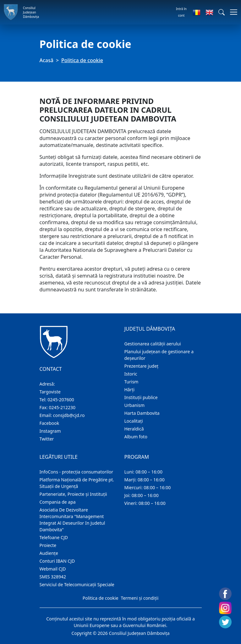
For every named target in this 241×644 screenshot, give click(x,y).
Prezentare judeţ (142, 366)
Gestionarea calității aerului (153, 344)
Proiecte (48, 545)
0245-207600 (61, 400)
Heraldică (134, 429)
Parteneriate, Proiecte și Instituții (73, 494)
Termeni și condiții (140, 598)
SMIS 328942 (53, 577)
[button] (222, 12)
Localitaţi (134, 421)
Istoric (131, 374)
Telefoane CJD (54, 537)
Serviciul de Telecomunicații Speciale (77, 584)
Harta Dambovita (142, 413)
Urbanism (135, 405)
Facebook (49, 423)
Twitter (47, 439)
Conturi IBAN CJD (57, 561)
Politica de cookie (101, 598)
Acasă (47, 60)
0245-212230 (62, 407)
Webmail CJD (53, 569)
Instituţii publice (141, 397)
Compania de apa (58, 502)
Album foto (136, 437)
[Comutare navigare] (232, 12)
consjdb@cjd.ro (69, 415)
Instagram (50, 431)
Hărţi (130, 390)
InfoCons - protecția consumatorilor (77, 472)
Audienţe (49, 553)
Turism (131, 382)
